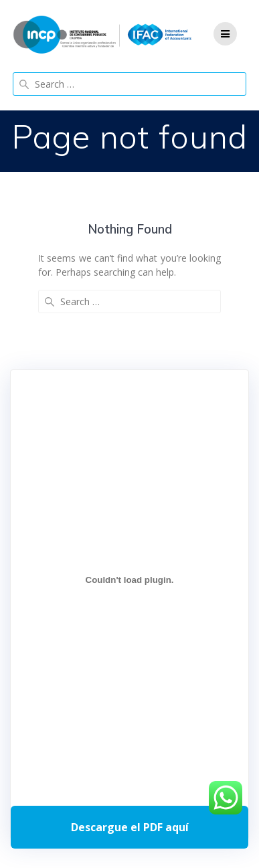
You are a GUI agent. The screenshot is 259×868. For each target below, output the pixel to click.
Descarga (129, 827)
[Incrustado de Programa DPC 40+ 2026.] (129, 580)
